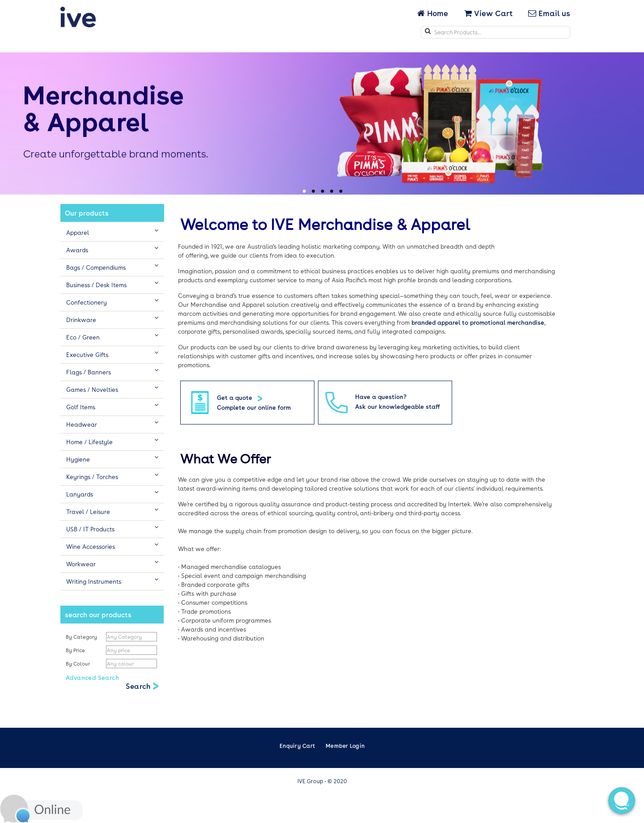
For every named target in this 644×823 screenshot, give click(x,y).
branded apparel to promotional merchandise (478, 322)
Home (434, 13)
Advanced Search (92, 677)
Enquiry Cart (297, 746)
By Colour (78, 664)
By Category (81, 637)
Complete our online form (254, 407)
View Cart (488, 13)
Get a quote (235, 397)
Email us (549, 13)
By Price (76, 650)
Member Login (345, 746)
